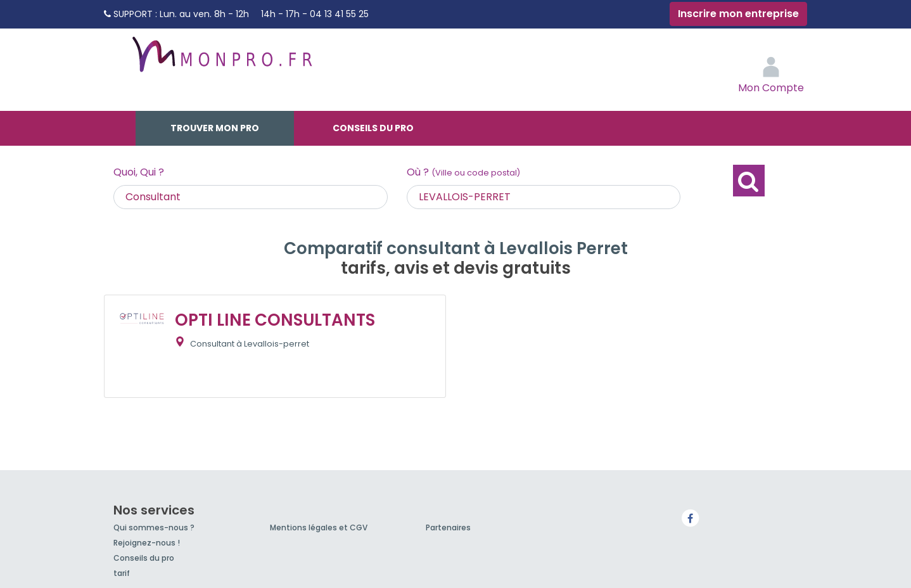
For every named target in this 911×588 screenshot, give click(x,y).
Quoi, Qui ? (139, 172)
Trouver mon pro (215, 128)
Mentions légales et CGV (319, 527)
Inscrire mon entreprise (738, 14)
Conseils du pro (373, 128)
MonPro (221, 60)
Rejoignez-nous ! (147, 543)
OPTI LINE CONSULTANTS (275, 320)
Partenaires (448, 527)
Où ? (463, 172)
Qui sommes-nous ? (154, 527)
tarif (122, 573)
